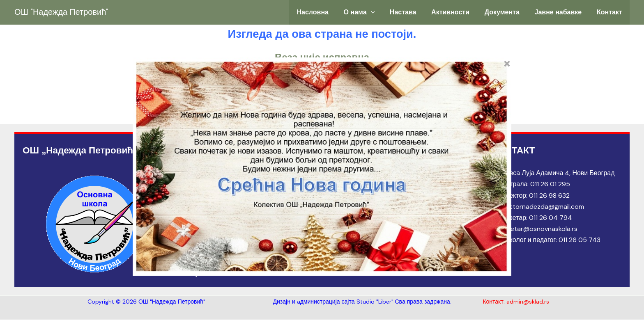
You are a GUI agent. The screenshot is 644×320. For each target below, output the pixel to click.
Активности (460, 12)
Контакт (611, 12)
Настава (415, 12)
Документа (509, 12)
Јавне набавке (562, 12)
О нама (374, 12)
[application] (386, 12)
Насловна (330, 12)
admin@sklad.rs (528, 302)
